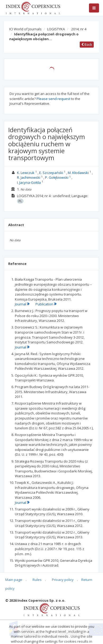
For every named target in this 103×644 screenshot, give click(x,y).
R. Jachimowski (29, 177)
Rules (37, 580)
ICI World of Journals (25, 29)
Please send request (53, 99)
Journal (23, 304)
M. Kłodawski (78, 173)
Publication (46, 304)
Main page (14, 580)
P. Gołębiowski (57, 177)
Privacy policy (63, 580)
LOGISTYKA (56, 29)
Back (87, 44)
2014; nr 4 (79, 29)
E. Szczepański (51, 173)
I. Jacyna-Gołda (29, 182)
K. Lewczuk (26, 173)
